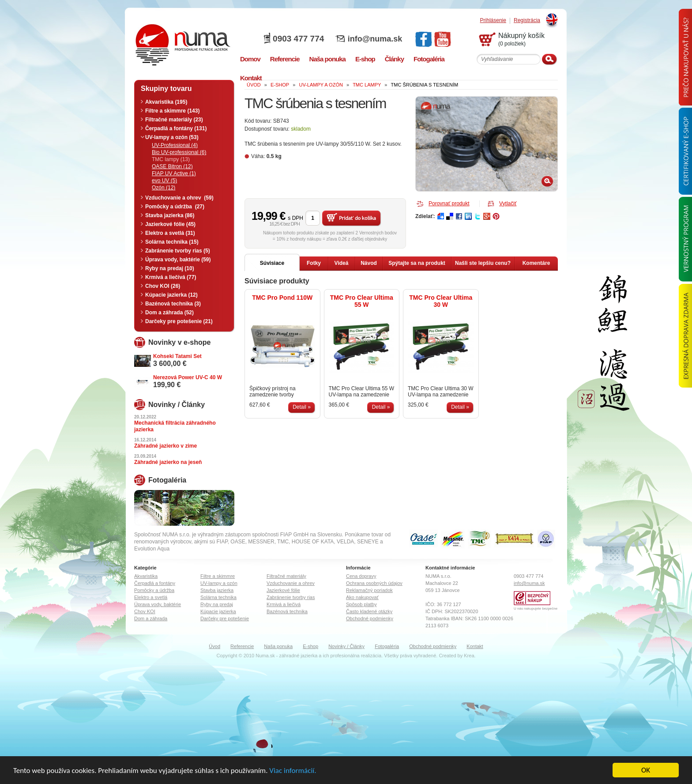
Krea (469, 656)
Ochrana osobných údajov (374, 583)
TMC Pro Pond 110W (282, 298)
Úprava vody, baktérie (158, 604)
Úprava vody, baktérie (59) (178, 260)
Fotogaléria (387, 646)
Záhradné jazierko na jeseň (168, 462)
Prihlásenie (493, 21)
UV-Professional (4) (175, 145)
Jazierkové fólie (283, 590)
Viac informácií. (293, 771)
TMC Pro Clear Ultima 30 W (441, 301)
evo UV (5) (164, 181)
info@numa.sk (375, 39)
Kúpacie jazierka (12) (171, 295)
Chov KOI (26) (163, 286)
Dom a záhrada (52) (169, 313)
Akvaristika (146, 576)
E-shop (310, 646)
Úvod (214, 646)
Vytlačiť (508, 204)
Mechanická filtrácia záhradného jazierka (175, 426)
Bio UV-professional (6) (179, 152)
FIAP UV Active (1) (174, 173)
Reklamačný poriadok (369, 590)
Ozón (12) (164, 188)
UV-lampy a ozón (219, 583)
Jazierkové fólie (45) (170, 224)
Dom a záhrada (151, 618)
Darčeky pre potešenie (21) (179, 321)
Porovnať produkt (449, 204)
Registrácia (527, 21)
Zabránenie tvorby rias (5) (178, 251)
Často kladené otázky (369, 611)
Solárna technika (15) (172, 242)
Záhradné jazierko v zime (165, 446)
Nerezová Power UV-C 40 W (188, 377)
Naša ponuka (278, 646)
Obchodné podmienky (370, 618)
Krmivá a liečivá (284, 604)
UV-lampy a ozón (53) (172, 137)
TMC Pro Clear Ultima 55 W (362, 301)
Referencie (242, 646)
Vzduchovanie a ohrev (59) (179, 198)
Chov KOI (145, 611)
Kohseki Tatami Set (177, 356)
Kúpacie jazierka (218, 611)
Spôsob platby (361, 604)
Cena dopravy (361, 576)
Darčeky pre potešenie (225, 618)
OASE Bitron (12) (172, 166)
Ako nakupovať (362, 597)
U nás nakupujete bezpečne (536, 609)
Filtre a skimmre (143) (172, 111)
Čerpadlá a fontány (155, 583)
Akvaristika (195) (166, 102)
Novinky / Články (346, 646)
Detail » (302, 407)
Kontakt (475, 646)
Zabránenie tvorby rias (291, 597)
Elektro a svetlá (151, 597)
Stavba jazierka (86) (170, 215)
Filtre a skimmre (218, 576)
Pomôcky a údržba (154, 590)
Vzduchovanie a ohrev (291, 583)
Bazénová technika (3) (173, 304)
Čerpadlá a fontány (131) (176, 128)
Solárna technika (218, 597)
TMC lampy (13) (171, 159)
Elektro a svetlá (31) (170, 233)
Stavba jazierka (217, 590)
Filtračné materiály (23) (174, 120)
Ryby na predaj (217, 604)
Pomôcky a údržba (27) (175, 207)
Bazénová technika (287, 611)
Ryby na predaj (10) (170, 268)
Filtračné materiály (286, 576)
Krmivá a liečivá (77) (171, 277)
